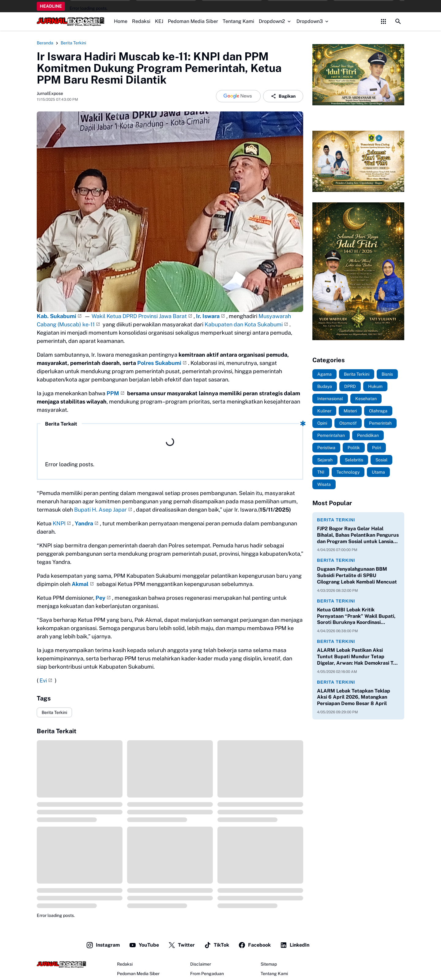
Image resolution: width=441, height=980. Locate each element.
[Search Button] (398, 21)
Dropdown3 (313, 21)
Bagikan (283, 96)
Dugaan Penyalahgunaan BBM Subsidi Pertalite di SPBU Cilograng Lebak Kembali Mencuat (357, 575)
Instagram (103, 945)
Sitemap (269, 964)
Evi (43, 680)
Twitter (181, 945)
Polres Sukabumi (159, 363)
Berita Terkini (54, 712)
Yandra (84, 523)
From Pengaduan (207, 974)
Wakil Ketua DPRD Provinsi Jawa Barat (139, 316)
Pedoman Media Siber (193, 21)
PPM (113, 393)
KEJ (159, 21)
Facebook (254, 945)
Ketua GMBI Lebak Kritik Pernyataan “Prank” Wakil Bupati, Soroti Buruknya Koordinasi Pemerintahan (356, 616)
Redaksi (141, 21)
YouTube (144, 945)
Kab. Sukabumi (57, 316)
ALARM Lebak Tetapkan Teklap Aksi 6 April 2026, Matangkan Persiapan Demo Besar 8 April (354, 697)
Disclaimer (201, 964)
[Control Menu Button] (383, 21)
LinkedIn (295, 945)
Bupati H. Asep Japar (100, 510)
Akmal (80, 584)
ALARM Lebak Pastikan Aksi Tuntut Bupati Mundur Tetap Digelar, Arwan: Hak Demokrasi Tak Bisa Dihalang (358, 657)
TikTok (217, 945)
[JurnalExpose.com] (62, 964)
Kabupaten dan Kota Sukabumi (244, 324)
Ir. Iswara (208, 316)
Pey (100, 598)
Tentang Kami (238, 21)
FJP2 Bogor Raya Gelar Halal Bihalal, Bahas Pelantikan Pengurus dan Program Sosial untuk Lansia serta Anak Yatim (358, 535)
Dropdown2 (275, 21)
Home (121, 21)
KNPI (59, 523)
